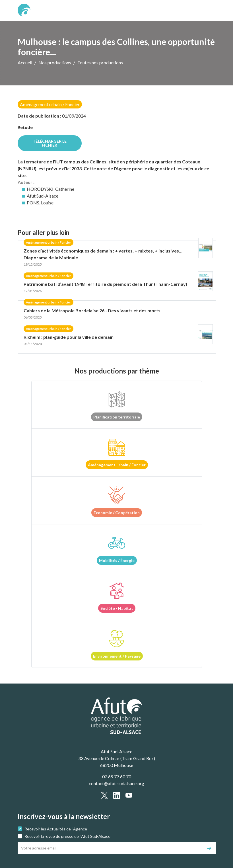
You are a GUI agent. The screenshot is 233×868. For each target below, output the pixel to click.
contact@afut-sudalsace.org (116, 783)
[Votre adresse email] (111, 848)
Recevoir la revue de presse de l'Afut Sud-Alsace (67, 836)
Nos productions (55, 62)
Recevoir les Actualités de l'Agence (56, 829)
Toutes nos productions (100, 62)
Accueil (25, 62)
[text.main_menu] (208, 11)
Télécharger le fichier (50, 143)
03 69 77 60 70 (117, 776)
